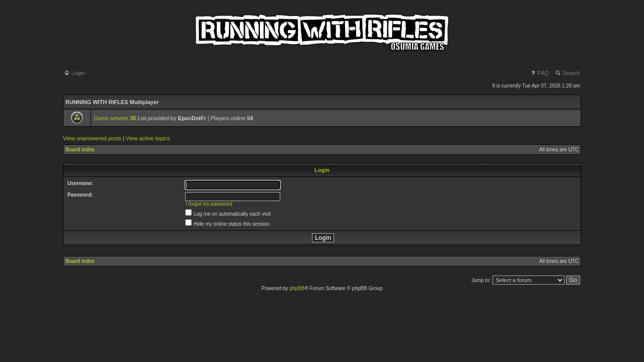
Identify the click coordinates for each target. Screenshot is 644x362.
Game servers (115, 118)
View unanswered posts (92, 138)
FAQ (540, 73)
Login (74, 73)
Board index (80, 150)
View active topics (148, 138)
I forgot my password (209, 204)
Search (568, 73)
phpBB (297, 288)
